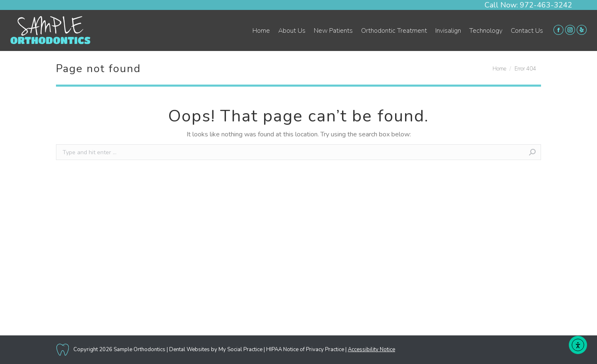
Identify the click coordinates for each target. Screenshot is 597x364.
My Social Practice (240, 349)
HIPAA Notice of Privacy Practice (305, 349)
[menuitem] (261, 31)
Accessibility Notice (371, 349)
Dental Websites (189, 349)
